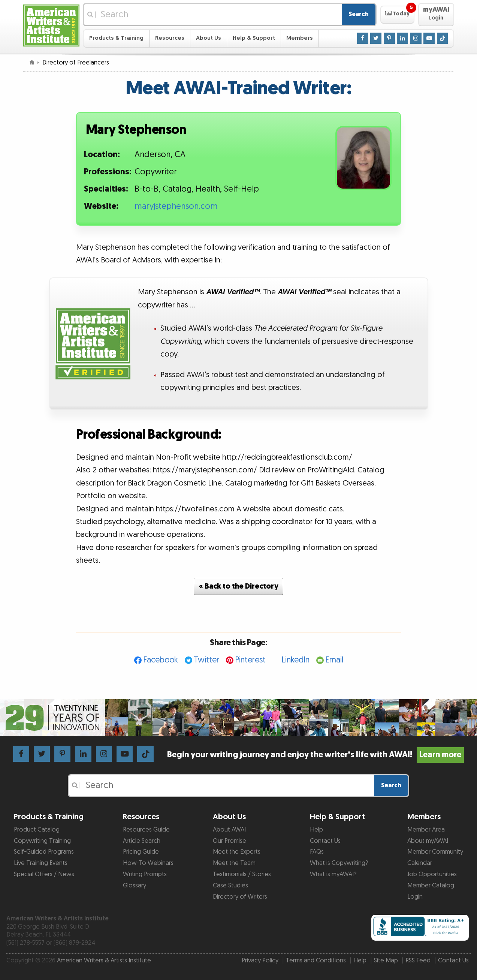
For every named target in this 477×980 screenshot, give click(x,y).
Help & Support (254, 38)
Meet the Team (234, 863)
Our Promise (230, 841)
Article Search (142, 841)
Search (359, 14)
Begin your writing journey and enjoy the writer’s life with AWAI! (316, 755)
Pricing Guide (141, 852)
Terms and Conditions (316, 961)
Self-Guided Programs (44, 852)
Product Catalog (37, 830)
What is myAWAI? (333, 874)
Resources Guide (146, 830)
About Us (209, 38)
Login (415, 897)
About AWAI (229, 830)
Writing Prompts (145, 874)
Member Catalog (431, 886)
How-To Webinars (148, 863)
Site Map (386, 961)
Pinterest (250, 660)
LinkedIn (295, 660)
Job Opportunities (432, 874)
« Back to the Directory (239, 586)
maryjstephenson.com (176, 206)
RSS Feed (418, 961)
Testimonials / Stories (242, 874)
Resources (170, 38)
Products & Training (116, 38)
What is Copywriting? (339, 863)
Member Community (435, 852)
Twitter (206, 660)
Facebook (161, 660)
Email (334, 660)
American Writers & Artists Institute (104, 961)
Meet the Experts (237, 852)
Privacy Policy (260, 961)
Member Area (426, 830)
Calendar (420, 863)
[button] (397, 15)
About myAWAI (428, 841)
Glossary (135, 886)
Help (316, 830)
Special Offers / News (44, 874)
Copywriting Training (42, 841)
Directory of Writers (240, 897)
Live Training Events (41, 863)
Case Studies (230, 886)
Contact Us (325, 841)
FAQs (317, 852)
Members (300, 38)
